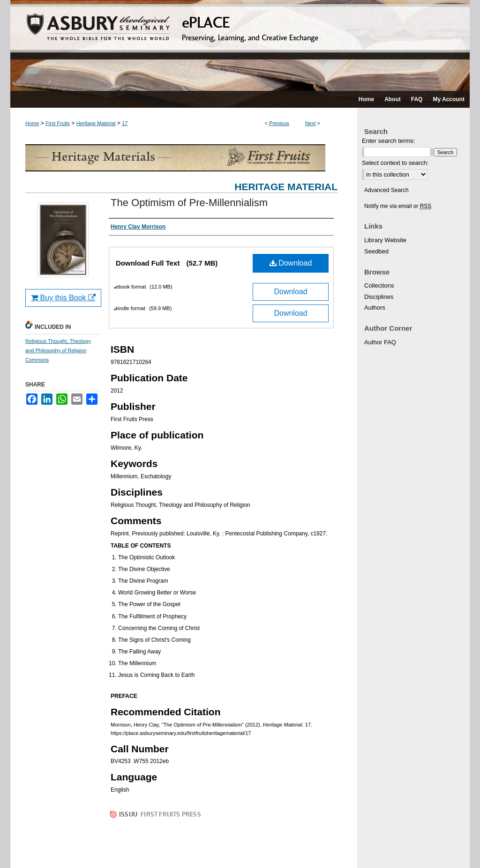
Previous (279, 123)
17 (125, 123)
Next (311, 123)
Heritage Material (96, 123)
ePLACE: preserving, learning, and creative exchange (240, 45)
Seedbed (376, 251)
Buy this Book (63, 298)
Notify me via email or (398, 206)
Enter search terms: (388, 141)
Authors (375, 308)
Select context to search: (395, 163)
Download (291, 263)
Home (32, 123)
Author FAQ (380, 342)
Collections (379, 286)
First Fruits (58, 123)
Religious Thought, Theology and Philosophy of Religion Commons (58, 350)
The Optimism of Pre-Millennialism (189, 203)
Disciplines (379, 297)
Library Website (385, 240)
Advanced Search (386, 190)
